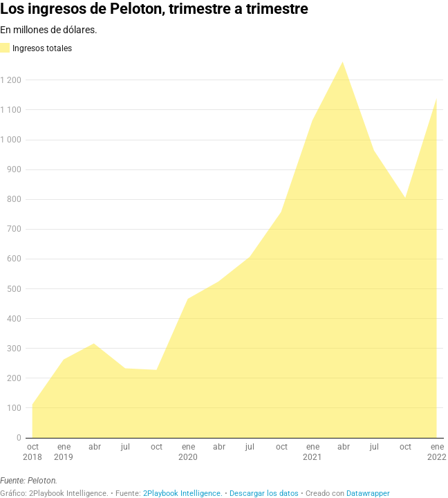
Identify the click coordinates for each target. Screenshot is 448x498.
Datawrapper (368, 494)
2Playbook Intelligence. (183, 494)
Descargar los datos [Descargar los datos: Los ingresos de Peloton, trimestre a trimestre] (264, 494)
